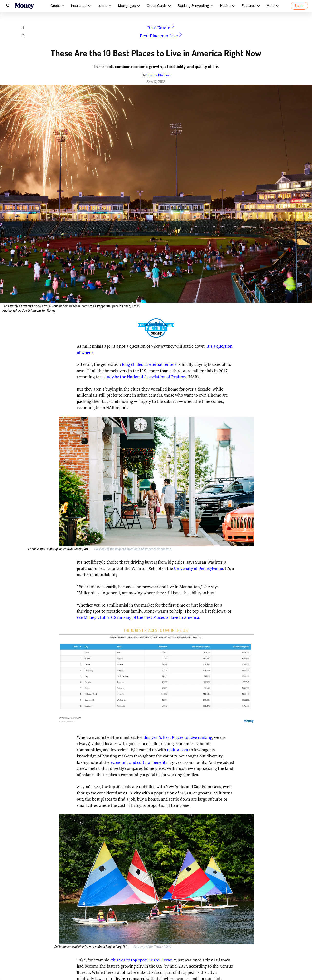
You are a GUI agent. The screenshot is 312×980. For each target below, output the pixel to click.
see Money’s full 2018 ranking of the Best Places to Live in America (138, 617)
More (271, 6)
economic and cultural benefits (139, 762)
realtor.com (178, 750)
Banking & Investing (193, 6)
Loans (102, 6)
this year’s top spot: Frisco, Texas (141, 960)
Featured (249, 6)
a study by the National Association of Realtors (143, 377)
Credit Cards (157, 6)
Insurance (79, 6)
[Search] (8, 6)
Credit (55, 6)
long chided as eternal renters (149, 364)
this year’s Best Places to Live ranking (178, 737)
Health (225, 6)
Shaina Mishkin (158, 75)
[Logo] (24, 6)
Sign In (299, 6)
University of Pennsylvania (199, 568)
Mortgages (127, 6)
